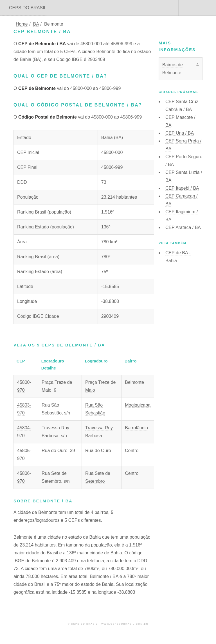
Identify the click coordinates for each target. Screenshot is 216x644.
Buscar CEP (188, 8)
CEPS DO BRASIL (28, 8)
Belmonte (134, 382)
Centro (132, 451)
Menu (207, 8)
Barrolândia (136, 428)
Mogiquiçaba (138, 405)
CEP (180, 133)
